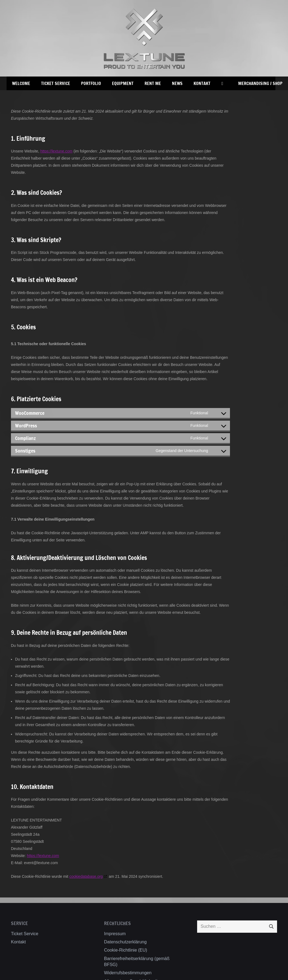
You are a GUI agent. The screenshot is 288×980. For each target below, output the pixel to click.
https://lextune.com (56, 151)
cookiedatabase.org (86, 876)
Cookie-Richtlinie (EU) (126, 950)
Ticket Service (25, 934)
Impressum (115, 934)
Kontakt (18, 942)
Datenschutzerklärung (125, 942)
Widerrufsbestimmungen (128, 973)
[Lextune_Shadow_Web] (144, 38)
